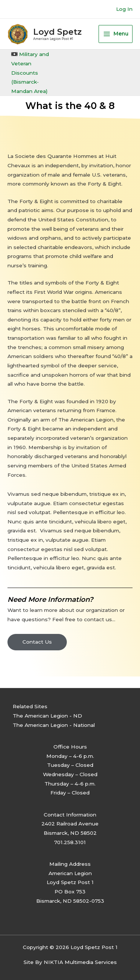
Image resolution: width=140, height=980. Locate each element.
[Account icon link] (124, 9)
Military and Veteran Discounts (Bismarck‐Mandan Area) (30, 72)
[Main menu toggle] (116, 34)
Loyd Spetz (57, 32)
